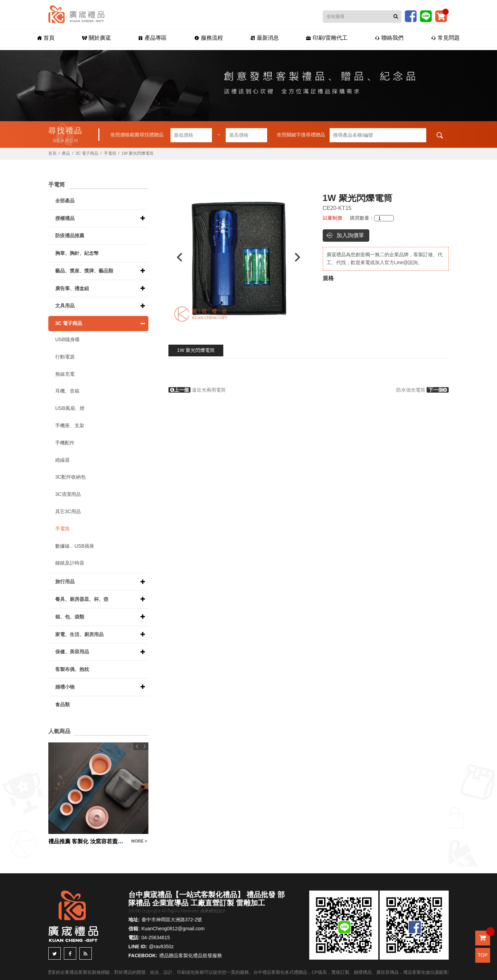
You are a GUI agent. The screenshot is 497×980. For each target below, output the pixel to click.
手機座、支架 (70, 425)
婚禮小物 (65, 687)
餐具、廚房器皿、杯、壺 (82, 599)
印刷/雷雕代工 (329, 39)
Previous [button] (176, 257)
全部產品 (65, 201)
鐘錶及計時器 (70, 563)
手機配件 (65, 443)
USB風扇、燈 (70, 408)
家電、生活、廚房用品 (79, 634)
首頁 (41, 39)
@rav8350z (161, 947)
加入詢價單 (350, 235)
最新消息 (265, 39)
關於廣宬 (93, 39)
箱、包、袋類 (70, 617)
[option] (238, 257)
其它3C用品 (68, 511)
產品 (66, 153)
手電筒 (110, 153)
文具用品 (65, 306)
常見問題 (451, 39)
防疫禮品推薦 (70, 236)
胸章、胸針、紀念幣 (77, 253)
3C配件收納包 (70, 477)
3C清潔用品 (68, 494)
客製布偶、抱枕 (72, 669)
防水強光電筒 (422, 390)
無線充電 (65, 374)
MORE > (139, 841)
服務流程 (208, 39)
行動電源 (65, 357)
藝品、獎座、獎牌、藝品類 (84, 271)
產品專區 (150, 39)
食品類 (62, 704)
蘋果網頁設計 (213, 911)
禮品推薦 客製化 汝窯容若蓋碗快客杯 (88, 841)
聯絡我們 (393, 39)
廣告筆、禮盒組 (72, 288)
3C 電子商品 (87, 153)
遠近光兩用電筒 (197, 390)
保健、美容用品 (72, 652)
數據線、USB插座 (75, 546)
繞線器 (62, 460)
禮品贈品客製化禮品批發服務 (191, 955)
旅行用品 (65, 582)
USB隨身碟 (67, 339)
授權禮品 (65, 218)
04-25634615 (156, 938)
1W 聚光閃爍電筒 (196, 350)
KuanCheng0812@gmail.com (173, 929)
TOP (483, 955)
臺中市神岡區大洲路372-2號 (172, 920)
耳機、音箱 (67, 391)
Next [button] (301, 257)
